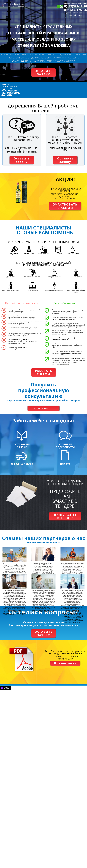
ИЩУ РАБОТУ (7, 95)
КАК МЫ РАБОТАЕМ (9, 91)
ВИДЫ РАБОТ (6, 89)
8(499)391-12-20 (76, 6)
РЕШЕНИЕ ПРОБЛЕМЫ (10, 87)
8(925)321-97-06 (76, 10)
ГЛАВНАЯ (5, 85)
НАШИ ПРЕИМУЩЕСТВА (11, 93)
